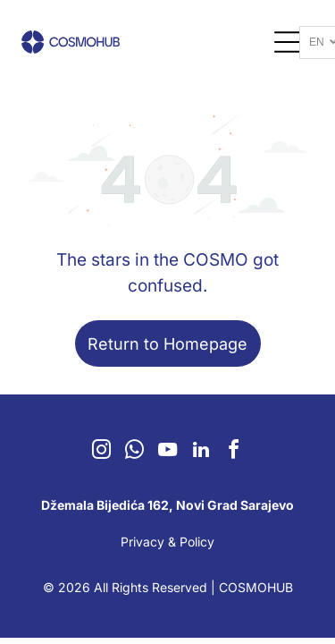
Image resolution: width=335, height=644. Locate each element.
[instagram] (102, 452)
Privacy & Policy (167, 542)
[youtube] (168, 452)
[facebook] (234, 452)
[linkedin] (201, 452)
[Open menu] (288, 42)
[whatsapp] (135, 452)
